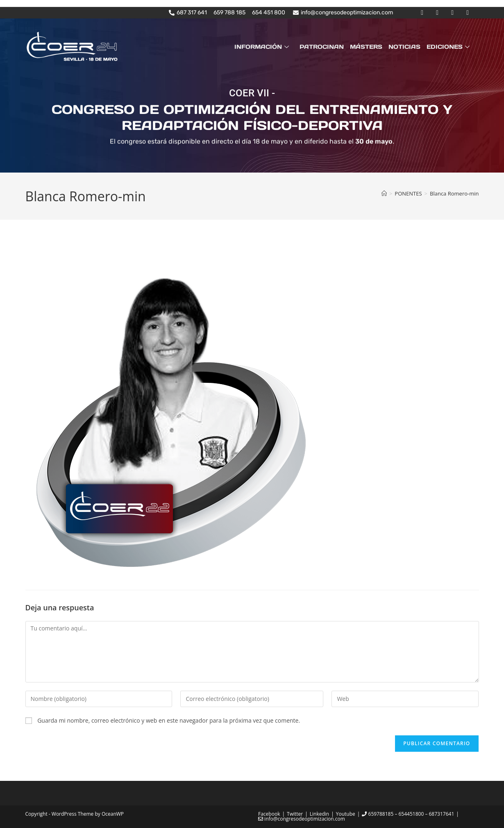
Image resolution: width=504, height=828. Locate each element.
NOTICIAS (405, 47)
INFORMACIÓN (265, 47)
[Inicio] (384, 193)
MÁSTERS (367, 47)
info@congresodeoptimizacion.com (302, 819)
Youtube (346, 814)
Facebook (269, 814)
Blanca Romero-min (454, 193)
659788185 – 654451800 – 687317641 (408, 814)
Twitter (295, 814)
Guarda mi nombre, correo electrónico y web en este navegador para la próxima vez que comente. (169, 720)
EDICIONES (450, 47)
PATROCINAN (323, 47)
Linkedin (319, 814)
